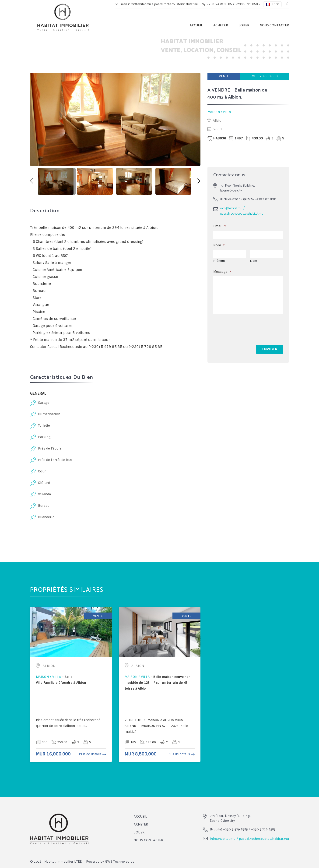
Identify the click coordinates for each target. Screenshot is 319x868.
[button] (32, 181)
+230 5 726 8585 (248, 4)
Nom (219, 245)
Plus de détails (90, 754)
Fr (271, 4)
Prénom (219, 261)
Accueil (196, 26)
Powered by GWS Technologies (110, 862)
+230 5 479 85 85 (217, 4)
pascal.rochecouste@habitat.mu (176, 4)
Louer (244, 26)
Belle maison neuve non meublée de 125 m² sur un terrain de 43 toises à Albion (158, 683)
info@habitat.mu (231, 208)
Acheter (221, 26)
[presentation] (249, 328)
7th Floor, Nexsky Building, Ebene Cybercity (230, 818)
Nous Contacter (274, 26)
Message (222, 272)
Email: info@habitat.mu (133, 4)
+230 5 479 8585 (242, 199)
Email (220, 226)
